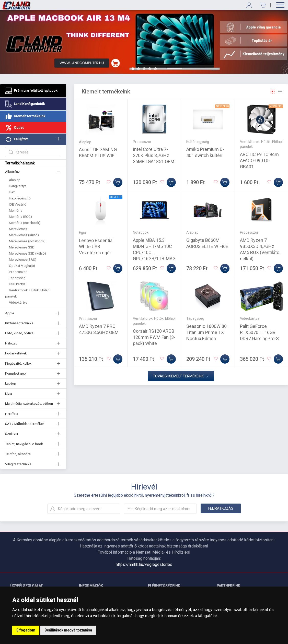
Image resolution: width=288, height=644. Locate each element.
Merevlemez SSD (22, 247)
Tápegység (17, 278)
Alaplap (15, 180)
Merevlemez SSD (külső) (27, 253)
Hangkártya (18, 186)
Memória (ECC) (20, 217)
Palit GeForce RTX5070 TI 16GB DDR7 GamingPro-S (259, 332)
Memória (16, 210)
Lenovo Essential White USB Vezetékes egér (96, 247)
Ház (12, 192)
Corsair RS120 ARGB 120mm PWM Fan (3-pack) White (154, 337)
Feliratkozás (221, 508)
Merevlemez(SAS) (23, 259)
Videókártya (18, 302)
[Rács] (273, 92)
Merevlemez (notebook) (27, 241)
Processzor (18, 272)
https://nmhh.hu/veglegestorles (144, 564)
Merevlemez (18, 229)
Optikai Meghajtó (22, 266)
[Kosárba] (118, 182)
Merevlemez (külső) (24, 235)
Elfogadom (26, 630)
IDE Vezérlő (18, 204)
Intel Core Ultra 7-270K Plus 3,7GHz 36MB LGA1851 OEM (154, 155)
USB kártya (17, 284)
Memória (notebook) (25, 223)
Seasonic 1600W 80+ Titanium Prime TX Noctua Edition (208, 332)
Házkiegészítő (20, 198)
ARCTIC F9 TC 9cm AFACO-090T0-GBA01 (259, 160)
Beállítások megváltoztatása (68, 630)
